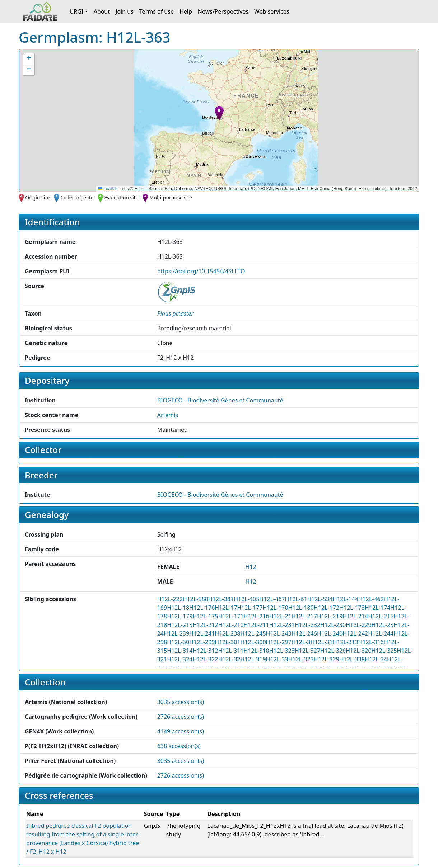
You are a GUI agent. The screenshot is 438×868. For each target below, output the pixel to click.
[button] (219, 113)
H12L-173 (352, 608)
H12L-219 (330, 616)
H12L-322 (205, 659)
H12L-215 (381, 616)
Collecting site (77, 197)
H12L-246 (304, 633)
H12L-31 (322, 642)
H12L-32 (229, 659)
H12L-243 (279, 633)
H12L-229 (358, 625)
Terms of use (157, 11)
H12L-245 (253, 633)
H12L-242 (355, 633)
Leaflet (107, 189)
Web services (272, 11)
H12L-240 (330, 633)
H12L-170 (275, 608)
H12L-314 (180, 651)
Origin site (37, 197)
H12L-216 (257, 616)
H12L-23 (382, 625)
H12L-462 (371, 599)
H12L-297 (279, 642)
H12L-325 (384, 651)
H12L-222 (170, 599)
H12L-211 (257, 625)
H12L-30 (178, 642)
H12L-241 (202, 633)
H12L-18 (178, 608)
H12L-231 (282, 625)
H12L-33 (277, 659)
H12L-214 (355, 616)
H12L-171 (231, 616)
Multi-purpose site (171, 197)
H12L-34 (376, 659)
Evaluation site (121, 197)
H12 (251, 567)
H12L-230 (333, 625)
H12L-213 (180, 625)
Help (186, 11)
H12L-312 (205, 651)
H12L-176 (202, 608)
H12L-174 (378, 608)
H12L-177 (250, 608)
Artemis (168, 415)
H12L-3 (301, 642)
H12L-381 (221, 599)
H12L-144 (346, 599)
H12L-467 (272, 599)
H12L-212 (205, 625)
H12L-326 (333, 651)
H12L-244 (381, 633)
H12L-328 (282, 651)
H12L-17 (226, 608)
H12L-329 (327, 659)
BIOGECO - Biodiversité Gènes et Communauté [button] (220, 400)
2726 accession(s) (181, 717)
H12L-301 (227, 642)
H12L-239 (176, 633)
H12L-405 (246, 599)
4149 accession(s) (181, 731)
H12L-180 (301, 608)
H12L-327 (307, 651)
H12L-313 (346, 642)
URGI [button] (77, 11)
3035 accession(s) (181, 702)
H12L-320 (358, 651)
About (102, 11)
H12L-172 (327, 608)
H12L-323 (301, 659)
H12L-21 (280, 616)
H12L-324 (180, 659)
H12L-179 (180, 616)
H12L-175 (205, 616)
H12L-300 (253, 642)
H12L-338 (352, 659)
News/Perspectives (223, 11)
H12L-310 (257, 651)
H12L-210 (231, 625)
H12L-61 (296, 599)
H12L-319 (253, 659)
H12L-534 (320, 599)
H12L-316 (371, 642)
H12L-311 (231, 651)
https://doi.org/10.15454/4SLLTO (201, 271)
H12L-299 (202, 642)
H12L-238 (227, 633)
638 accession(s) (179, 746)
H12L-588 (195, 599)
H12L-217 (304, 616)
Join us (125, 11)
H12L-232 (307, 625)
